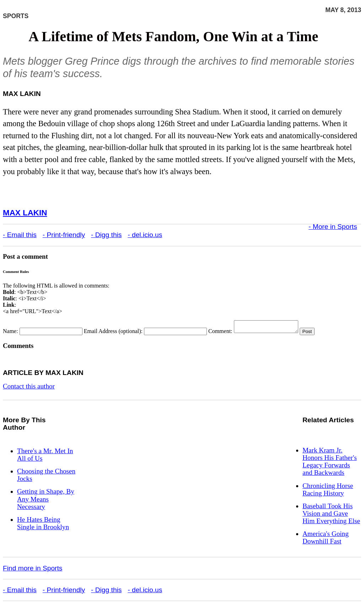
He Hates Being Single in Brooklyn (43, 525)
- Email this (20, 235)
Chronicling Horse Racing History (328, 492)
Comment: (220, 333)
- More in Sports (333, 227)
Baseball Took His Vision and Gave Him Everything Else (331, 516)
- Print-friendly (64, 235)
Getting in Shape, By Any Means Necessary (46, 501)
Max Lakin (25, 213)
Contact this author (29, 388)
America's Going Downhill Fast (326, 540)
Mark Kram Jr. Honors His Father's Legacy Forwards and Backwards (330, 463)
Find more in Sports (33, 570)
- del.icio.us (145, 235)
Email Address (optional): (113, 333)
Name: (10, 333)
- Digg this (106, 235)
